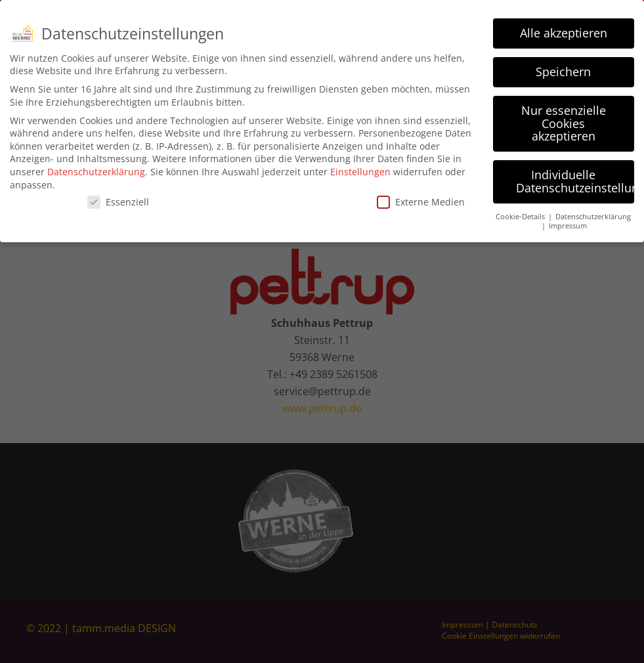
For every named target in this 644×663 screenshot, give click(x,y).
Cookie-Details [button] (521, 211)
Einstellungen (360, 167)
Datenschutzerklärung (96, 167)
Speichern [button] (563, 67)
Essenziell (118, 197)
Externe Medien (421, 197)
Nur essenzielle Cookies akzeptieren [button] (564, 118)
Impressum (568, 221)
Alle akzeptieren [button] (564, 28)
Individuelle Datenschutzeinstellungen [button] (575, 177)
